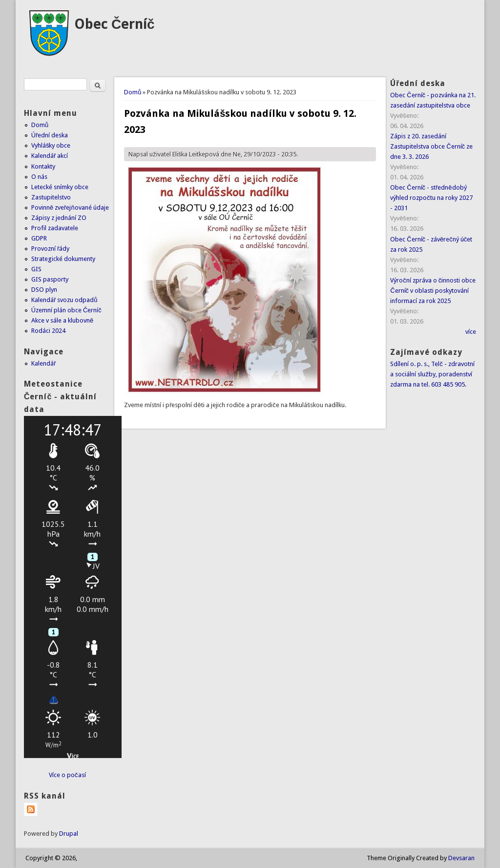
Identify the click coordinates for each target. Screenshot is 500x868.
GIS (36, 269)
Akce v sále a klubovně (62, 320)
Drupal (69, 834)
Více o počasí (67, 775)
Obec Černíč (115, 24)
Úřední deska (50, 135)
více (471, 332)
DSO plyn (44, 290)
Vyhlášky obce (51, 145)
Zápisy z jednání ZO (59, 218)
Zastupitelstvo (51, 197)
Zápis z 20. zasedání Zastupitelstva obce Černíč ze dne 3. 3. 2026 (431, 146)
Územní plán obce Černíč (66, 310)
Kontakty (43, 166)
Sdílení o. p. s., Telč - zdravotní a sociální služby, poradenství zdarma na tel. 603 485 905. (432, 374)
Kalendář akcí (50, 156)
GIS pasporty (50, 279)
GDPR (39, 238)
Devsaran (461, 858)
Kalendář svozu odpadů (64, 300)
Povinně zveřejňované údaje (70, 207)
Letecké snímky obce (60, 187)
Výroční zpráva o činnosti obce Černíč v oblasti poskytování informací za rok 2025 (433, 291)
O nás (39, 177)
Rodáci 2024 (48, 331)
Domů (133, 92)
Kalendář (43, 363)
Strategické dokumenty (63, 259)
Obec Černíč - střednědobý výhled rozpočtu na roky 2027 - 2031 (431, 198)
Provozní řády (50, 249)
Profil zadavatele (55, 228)
